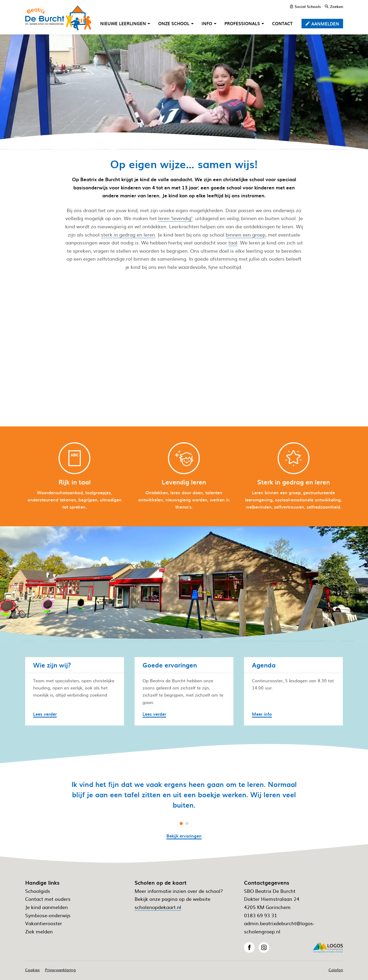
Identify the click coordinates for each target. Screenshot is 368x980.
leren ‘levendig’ (175, 218)
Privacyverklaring (60, 970)
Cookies (32, 970)
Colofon (336, 970)
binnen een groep (246, 235)
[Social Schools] (305, 6)
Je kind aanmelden (46, 907)
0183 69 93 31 (261, 915)
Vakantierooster (44, 923)
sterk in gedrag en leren (128, 235)
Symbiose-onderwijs (48, 915)
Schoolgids (38, 891)
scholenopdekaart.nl (158, 907)
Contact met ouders (48, 899)
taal (233, 242)
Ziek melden (39, 931)
